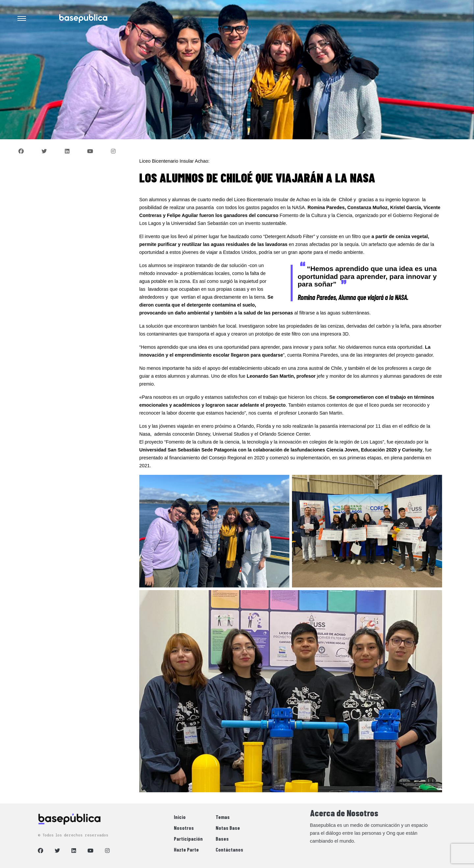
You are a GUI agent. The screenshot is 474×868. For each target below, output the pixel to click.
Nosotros (184, 828)
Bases (222, 839)
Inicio (180, 817)
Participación (188, 839)
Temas (223, 817)
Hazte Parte (186, 849)
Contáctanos (229, 849)
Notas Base (228, 828)
